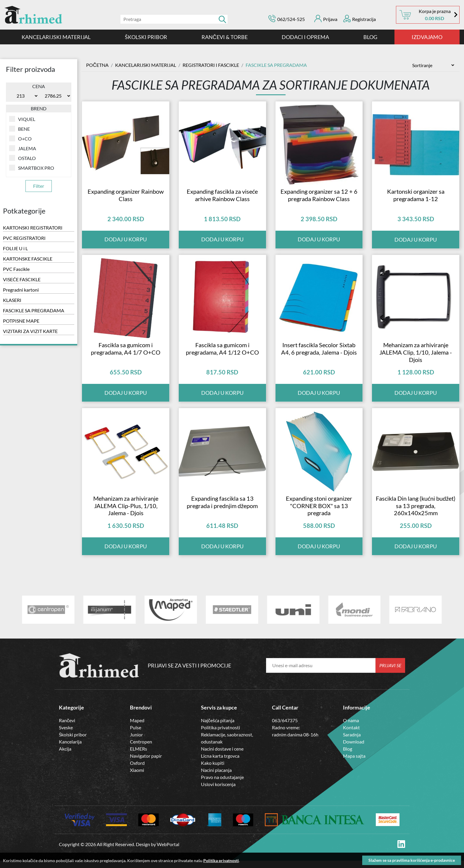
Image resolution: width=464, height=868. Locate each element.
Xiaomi (137, 777)
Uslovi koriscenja (218, 792)
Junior (136, 742)
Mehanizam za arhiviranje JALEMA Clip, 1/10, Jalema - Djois (416, 357)
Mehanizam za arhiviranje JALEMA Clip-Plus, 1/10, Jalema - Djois (126, 513)
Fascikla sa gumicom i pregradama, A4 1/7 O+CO (126, 353)
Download (354, 749)
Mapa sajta (354, 763)
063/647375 (285, 728)
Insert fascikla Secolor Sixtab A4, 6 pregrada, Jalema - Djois (319, 353)
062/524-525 (291, 19)
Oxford (137, 770)
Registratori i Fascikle (211, 65)
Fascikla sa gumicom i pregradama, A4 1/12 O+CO (222, 353)
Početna (97, 65)
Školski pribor (73, 742)
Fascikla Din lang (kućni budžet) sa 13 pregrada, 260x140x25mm (416, 513)
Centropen (141, 749)
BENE (20, 129)
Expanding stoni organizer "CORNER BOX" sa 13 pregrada (319, 513)
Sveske (66, 735)
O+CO (20, 138)
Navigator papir (146, 763)
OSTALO (22, 158)
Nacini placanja (216, 777)
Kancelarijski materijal (56, 37)
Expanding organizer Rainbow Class (126, 197)
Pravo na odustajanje (222, 784)
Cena (39, 86)
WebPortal (168, 852)
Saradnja (352, 742)
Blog (370, 37)
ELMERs (138, 756)
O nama (351, 728)
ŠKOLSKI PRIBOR (146, 37)
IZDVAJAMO (427, 37)
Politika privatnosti (220, 735)
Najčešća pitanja (218, 728)
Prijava (326, 18)
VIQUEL (22, 119)
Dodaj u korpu (416, 242)
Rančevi (67, 728)
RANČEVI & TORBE (225, 37)
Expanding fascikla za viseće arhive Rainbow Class (222, 197)
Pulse (136, 735)
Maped (137, 728)
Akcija (65, 756)
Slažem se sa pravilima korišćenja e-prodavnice (412, 860)
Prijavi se (390, 673)
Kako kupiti (213, 770)
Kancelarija (70, 749)
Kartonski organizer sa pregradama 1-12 (416, 197)
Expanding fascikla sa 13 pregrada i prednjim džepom (222, 509)
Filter (39, 186)
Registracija (360, 18)
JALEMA (23, 148)
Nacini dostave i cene (222, 756)
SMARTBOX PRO (32, 168)
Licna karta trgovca (220, 763)
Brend (39, 108)
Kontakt (351, 735)
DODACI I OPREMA (305, 37)
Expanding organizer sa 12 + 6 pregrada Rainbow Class (319, 197)
